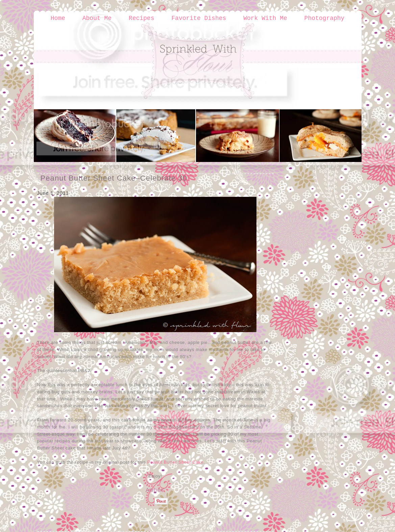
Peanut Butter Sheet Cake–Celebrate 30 (114, 178)
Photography (325, 18)
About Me (97, 18)
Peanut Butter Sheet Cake (175, 462)
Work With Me (265, 18)
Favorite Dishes (199, 18)
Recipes (142, 18)
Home (58, 18)
